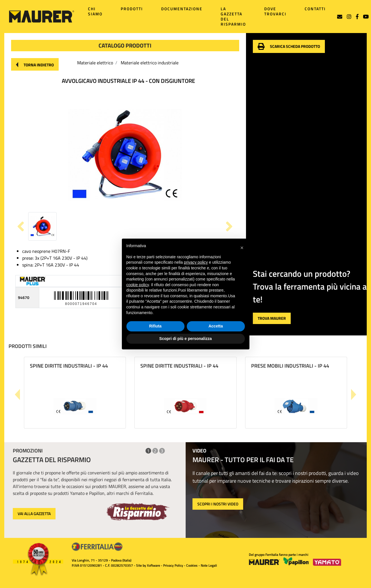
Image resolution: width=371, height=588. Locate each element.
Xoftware (153, 565)
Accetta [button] (216, 326)
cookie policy (138, 285)
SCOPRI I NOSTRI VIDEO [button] (218, 504)
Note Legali (209, 565)
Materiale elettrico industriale (150, 63)
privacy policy (196, 262)
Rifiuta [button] (155, 326)
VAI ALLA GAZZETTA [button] (34, 514)
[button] (35, 64)
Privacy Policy (173, 565)
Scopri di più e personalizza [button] (185, 339)
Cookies (192, 565)
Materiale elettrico (95, 63)
